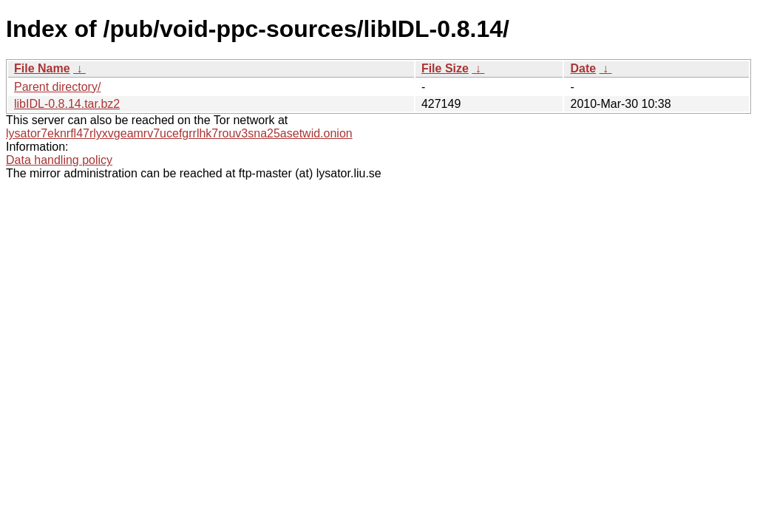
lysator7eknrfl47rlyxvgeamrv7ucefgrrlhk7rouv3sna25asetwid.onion (179, 133)
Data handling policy (59, 160)
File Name (42, 68)
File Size (445, 68)
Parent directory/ (57, 87)
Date (583, 68)
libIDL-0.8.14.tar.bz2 (67, 104)
